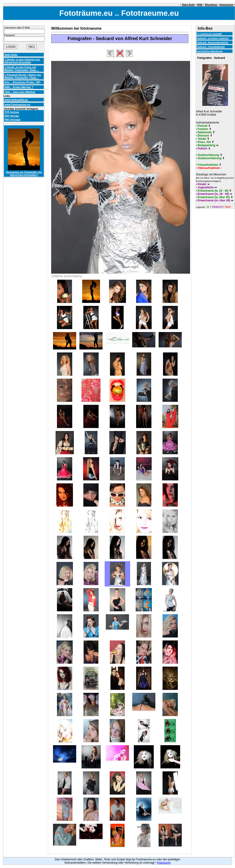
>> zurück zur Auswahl (209, 34)
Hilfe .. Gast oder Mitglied (20, 92)
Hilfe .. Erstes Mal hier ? (19, 87)
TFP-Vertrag (12, 112)
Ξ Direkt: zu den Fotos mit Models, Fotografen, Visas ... (22, 69)
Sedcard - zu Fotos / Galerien (213, 38)
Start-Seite (188, 5)
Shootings (211, 5)
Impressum (227, 5)
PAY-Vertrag (12, 116)
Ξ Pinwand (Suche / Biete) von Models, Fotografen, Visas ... (23, 76)
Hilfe (200, 5)
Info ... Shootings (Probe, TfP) (23, 82)
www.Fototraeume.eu (17, 105)
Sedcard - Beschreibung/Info (213, 42)
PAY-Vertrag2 (13, 120)
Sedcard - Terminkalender (211, 47)
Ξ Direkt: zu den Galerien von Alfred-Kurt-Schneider (22, 61)
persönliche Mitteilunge (210, 51)
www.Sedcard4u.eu (16, 100)
